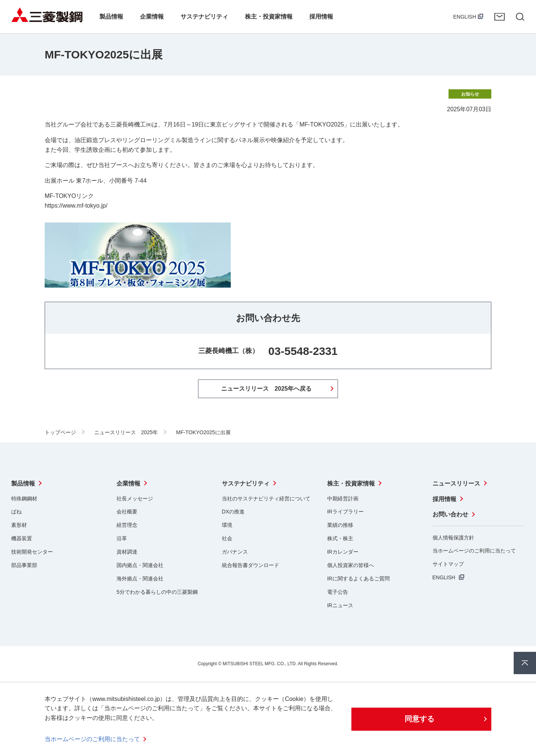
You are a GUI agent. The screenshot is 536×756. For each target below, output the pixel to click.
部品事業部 (24, 565)
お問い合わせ (500, 17)
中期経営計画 (343, 498)
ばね (16, 512)
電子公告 (338, 592)
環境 (227, 525)
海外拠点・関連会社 (140, 579)
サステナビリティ (246, 483)
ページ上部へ (525, 663)
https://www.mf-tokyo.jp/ (76, 206)
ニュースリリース (456, 483)
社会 (227, 538)
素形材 (19, 525)
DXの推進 (233, 512)
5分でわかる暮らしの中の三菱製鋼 (157, 592)
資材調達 (127, 552)
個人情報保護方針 (453, 537)
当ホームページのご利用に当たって (474, 551)
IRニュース (340, 605)
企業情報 (128, 483)
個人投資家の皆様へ (351, 565)
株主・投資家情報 (351, 483)
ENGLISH (465, 17)
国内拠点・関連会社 (140, 565)
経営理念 (127, 525)
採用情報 (444, 499)
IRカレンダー (343, 552)
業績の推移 (340, 525)
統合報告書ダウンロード (251, 565)
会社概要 (127, 512)
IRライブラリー (345, 512)
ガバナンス (235, 552)
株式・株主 (340, 538)
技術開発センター (32, 552)
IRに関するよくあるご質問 (358, 579)
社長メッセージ (135, 498)
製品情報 (23, 483)
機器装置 (22, 538)
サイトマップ (448, 564)
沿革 (122, 538)
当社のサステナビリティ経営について (266, 498)
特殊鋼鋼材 (24, 498)
